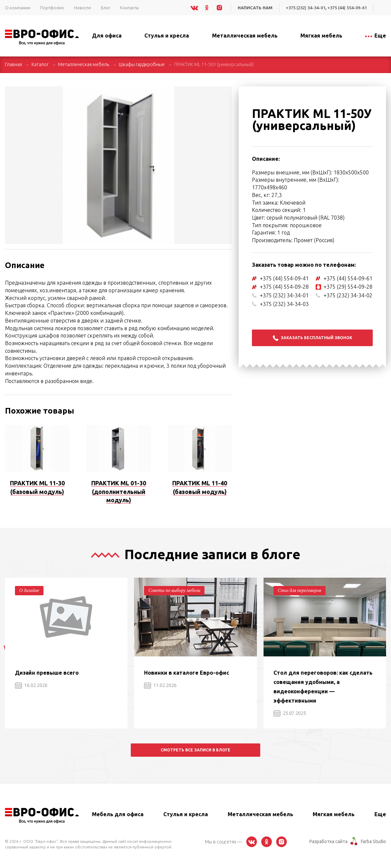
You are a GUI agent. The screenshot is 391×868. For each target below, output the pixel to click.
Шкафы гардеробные (142, 64)
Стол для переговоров (300, 590)
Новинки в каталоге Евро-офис (187, 673)
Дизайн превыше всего (47, 673)
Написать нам (255, 8)
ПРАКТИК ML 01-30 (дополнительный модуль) (119, 491)
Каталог (40, 64)
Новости (82, 8)
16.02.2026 (31, 685)
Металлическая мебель (84, 64)
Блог (106, 8)
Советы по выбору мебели (174, 590)
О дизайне (29, 590)
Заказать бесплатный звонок (313, 338)
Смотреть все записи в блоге (195, 750)
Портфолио (52, 8)
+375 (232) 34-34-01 (306, 8)
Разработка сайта (328, 841)
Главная (13, 64)
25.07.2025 (290, 713)
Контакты (129, 8)
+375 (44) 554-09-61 (347, 8)
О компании (18, 8)
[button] (226, 92)
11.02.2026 (160, 685)
